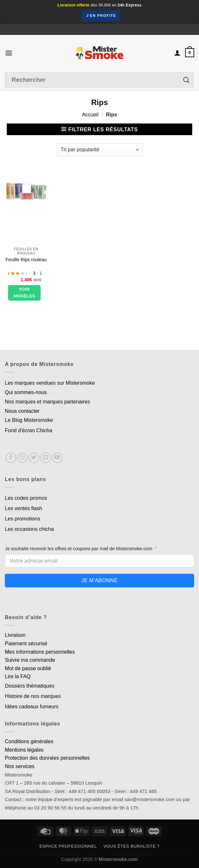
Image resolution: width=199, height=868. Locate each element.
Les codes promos (26, 498)
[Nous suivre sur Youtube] (57, 458)
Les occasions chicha (29, 529)
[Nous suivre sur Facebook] (11, 458)
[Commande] (99, 150)
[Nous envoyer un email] (46, 458)
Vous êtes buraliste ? (132, 846)
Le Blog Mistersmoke (29, 420)
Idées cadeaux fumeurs (32, 707)
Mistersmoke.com (118, 859)
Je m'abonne (99, 580)
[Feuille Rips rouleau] (26, 190)
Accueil (90, 115)
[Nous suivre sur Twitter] (34, 458)
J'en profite (101, 16)
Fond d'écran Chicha (29, 430)
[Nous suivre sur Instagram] (22, 458)
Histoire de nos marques (33, 696)
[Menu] (9, 53)
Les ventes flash (24, 508)
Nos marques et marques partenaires (47, 402)
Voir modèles (24, 293)
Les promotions (22, 519)
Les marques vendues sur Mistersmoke (50, 383)
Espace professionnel (68, 846)
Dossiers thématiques (30, 686)
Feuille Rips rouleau (26, 260)
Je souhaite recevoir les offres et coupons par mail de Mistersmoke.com (79, 549)
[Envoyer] (186, 80)
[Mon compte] (177, 53)
